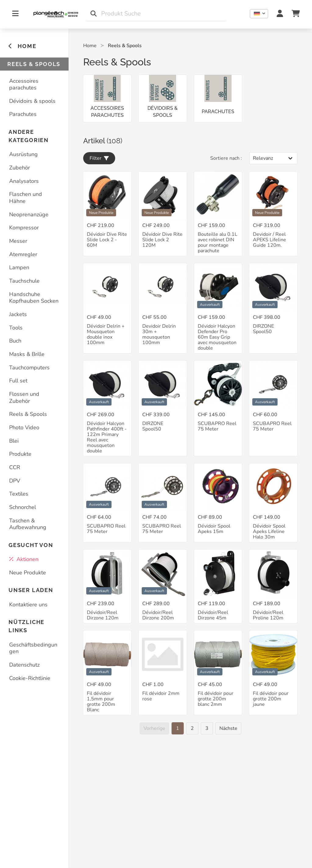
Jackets (18, 314)
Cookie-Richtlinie (30, 678)
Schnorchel (23, 507)
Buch (15, 341)
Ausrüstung (23, 154)
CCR (15, 467)
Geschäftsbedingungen (33, 648)
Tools (16, 328)
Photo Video (24, 427)
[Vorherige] (154, 728)
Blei (14, 441)
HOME (22, 46)
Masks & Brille (27, 354)
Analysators (24, 181)
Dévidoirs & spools (32, 101)
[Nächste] (228, 728)
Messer (18, 241)
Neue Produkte (28, 573)
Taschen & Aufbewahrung (28, 524)
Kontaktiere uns (28, 605)
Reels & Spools (28, 414)
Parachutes (23, 114)
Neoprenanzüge (29, 214)
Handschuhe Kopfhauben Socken (34, 298)
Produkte (20, 454)
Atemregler (23, 254)
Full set (18, 381)
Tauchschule (24, 281)
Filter (99, 158)
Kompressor (24, 228)
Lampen (19, 267)
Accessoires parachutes (24, 84)
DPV (15, 481)
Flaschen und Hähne (26, 198)
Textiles (19, 494)
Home (90, 46)
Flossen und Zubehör (24, 397)
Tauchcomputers (29, 368)
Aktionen (24, 559)
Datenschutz (24, 665)
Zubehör (19, 168)
